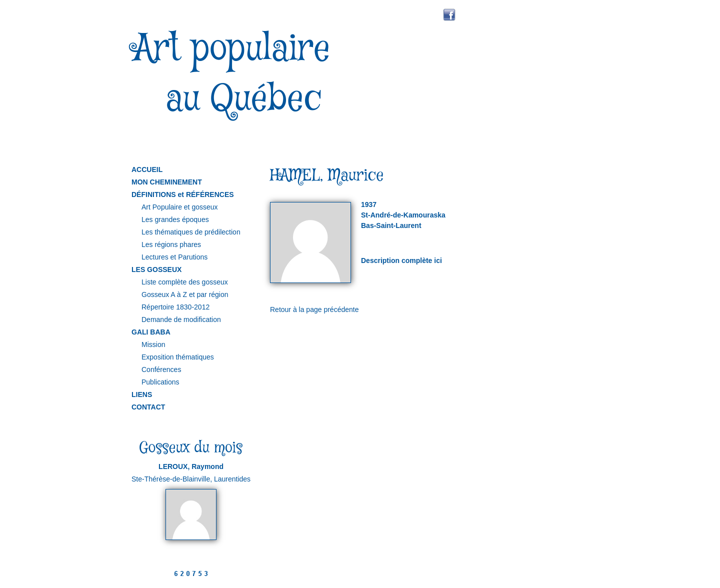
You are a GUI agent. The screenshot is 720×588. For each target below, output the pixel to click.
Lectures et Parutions (174, 257)
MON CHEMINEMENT (167, 182)
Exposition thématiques (178, 357)
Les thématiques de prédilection (191, 232)
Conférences (161, 369)
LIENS (142, 394)
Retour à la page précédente (314, 309)
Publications (160, 382)
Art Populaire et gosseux (180, 207)
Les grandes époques (175, 219)
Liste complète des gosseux (185, 282)
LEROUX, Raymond (191, 466)
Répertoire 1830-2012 (175, 307)
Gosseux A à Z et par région (185, 294)
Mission (153, 344)
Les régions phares (171, 244)
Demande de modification (181, 319)
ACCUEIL (147, 169)
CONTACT (148, 407)
